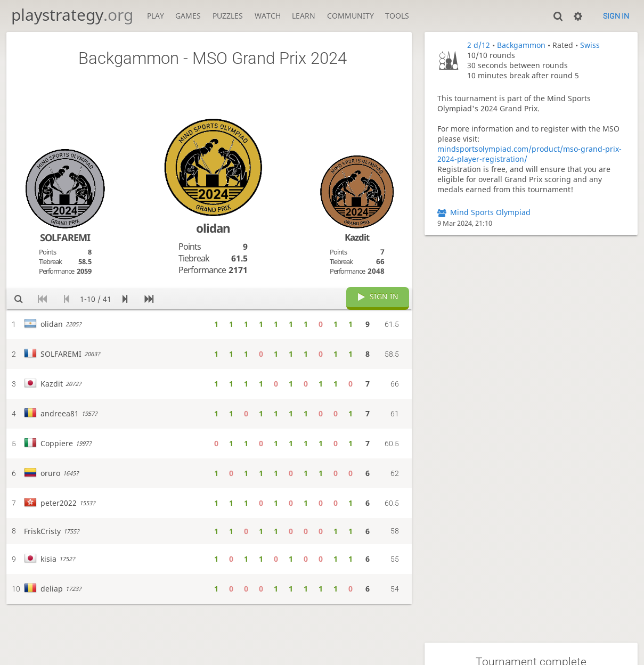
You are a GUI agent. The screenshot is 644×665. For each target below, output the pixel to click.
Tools (397, 16)
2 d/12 (479, 45)
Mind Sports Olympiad (490, 212)
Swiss (590, 45)
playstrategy (72, 15)
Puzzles (228, 16)
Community (350, 16)
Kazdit (357, 237)
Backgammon (521, 45)
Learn (304, 16)
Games (188, 16)
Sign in (616, 16)
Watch (268, 16)
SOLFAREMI (65, 237)
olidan (213, 228)
